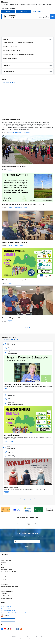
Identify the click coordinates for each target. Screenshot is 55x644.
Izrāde (6, 492)
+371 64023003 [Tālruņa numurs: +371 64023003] (7, 606)
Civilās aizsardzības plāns (7, 591)
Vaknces (10, 283)
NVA (12, 441)
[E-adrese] (4, 616)
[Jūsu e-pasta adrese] (27, 542)
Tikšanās (7, 389)
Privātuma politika (5, 582)
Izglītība (22, 245)
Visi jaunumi (27, 328)
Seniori (16, 245)
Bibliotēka (11, 245)
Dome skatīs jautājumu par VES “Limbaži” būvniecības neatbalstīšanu (23, 204)
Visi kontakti (8, 620)
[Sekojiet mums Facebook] (2, 629)
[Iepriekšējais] (3, 510)
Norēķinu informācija (6, 560)
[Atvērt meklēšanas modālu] (41, 17)
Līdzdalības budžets (6, 596)
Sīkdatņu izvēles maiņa (6, 598)
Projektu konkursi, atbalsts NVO (9, 572)
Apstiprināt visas (23, 11)
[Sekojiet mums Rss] (21, 629)
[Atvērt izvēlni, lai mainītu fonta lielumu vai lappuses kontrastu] (46, 17)
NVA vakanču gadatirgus (12, 435)
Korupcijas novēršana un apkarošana (10, 587)
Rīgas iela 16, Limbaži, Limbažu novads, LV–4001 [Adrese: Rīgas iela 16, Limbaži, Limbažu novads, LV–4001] (15, 613)
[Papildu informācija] (8, 616)
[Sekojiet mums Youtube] (5, 629)
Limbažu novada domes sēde (11, 119)
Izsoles (3, 567)
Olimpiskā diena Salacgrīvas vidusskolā (14, 166)
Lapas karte (4, 594)
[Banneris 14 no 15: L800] (17, 510)
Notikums (7, 441)
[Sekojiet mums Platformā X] (8, 629)
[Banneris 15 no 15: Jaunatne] (27, 510)
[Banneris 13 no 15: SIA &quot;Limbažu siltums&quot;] (6, 510)
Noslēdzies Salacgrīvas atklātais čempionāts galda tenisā (19, 318)
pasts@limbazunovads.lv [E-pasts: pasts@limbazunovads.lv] (9, 611)
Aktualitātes (12, 133)
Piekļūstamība (4, 584)
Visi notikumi (28, 500)
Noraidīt (8, 11)
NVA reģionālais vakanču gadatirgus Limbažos (16, 280)
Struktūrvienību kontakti (7, 569)
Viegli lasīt (3, 580)
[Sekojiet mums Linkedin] (18, 629)
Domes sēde (19, 133)
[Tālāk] (52, 510)
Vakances (3, 563)
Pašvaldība (25, 208)
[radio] (19, 524)
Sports (10, 170)
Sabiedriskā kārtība (6, 589)
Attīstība (10, 208)
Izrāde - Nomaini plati (11, 488)
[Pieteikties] (27, 547)
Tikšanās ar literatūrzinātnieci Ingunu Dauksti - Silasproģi (22, 384)
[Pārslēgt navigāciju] (52, 17)
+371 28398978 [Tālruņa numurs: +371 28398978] (7, 608)
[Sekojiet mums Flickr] (14, 629)
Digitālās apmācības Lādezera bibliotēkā (14, 242)
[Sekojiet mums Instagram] (11, 629)
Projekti (3, 565)
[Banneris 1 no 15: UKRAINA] (39, 510)
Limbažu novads (27, 133)
